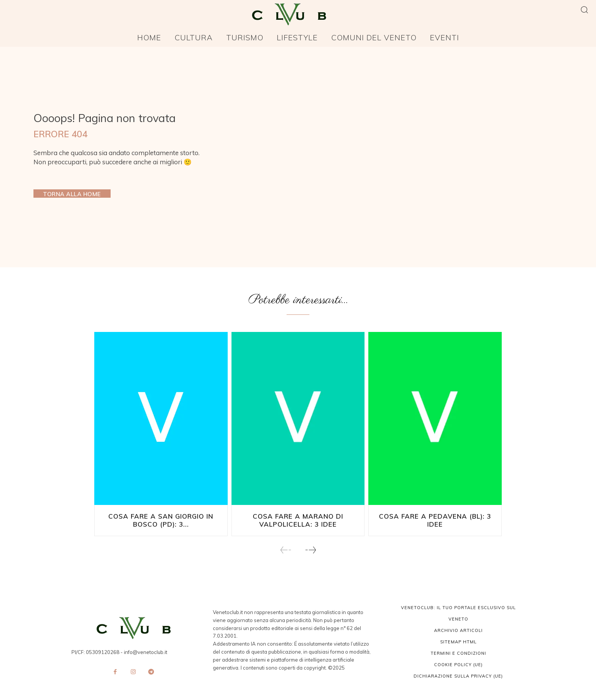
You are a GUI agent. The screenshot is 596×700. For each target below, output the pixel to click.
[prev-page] (286, 549)
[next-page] (310, 549)
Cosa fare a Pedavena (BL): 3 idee (435, 517)
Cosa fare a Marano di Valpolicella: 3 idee (298, 520)
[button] (584, 9)
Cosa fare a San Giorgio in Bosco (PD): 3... (161, 520)
